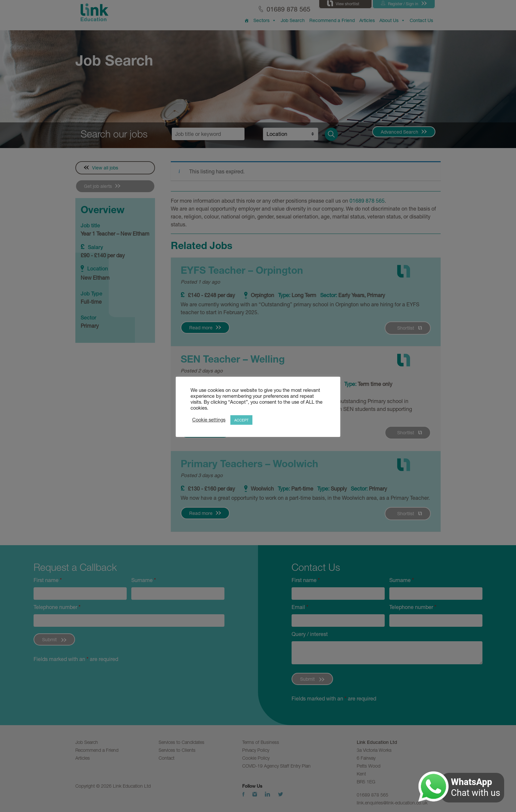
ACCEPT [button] (241, 420)
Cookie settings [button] (209, 420)
